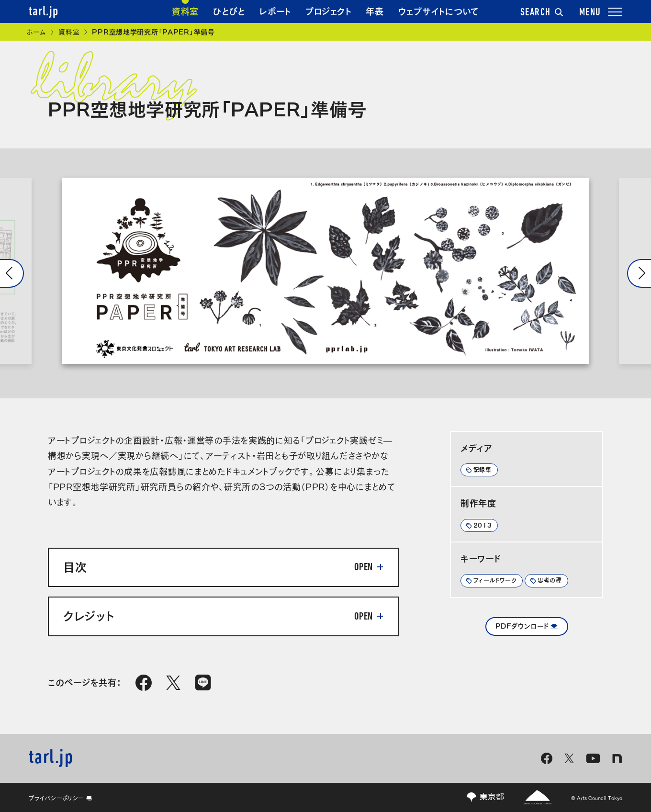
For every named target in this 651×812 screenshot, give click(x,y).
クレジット (89, 615)
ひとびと (229, 11)
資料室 (185, 11)
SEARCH (542, 13)
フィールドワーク (495, 580)
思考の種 (550, 580)
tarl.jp (44, 12)
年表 (375, 11)
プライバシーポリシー (61, 798)
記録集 (483, 469)
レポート (275, 11)
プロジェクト (328, 11)
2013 (483, 525)
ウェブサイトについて (439, 11)
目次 (75, 566)
